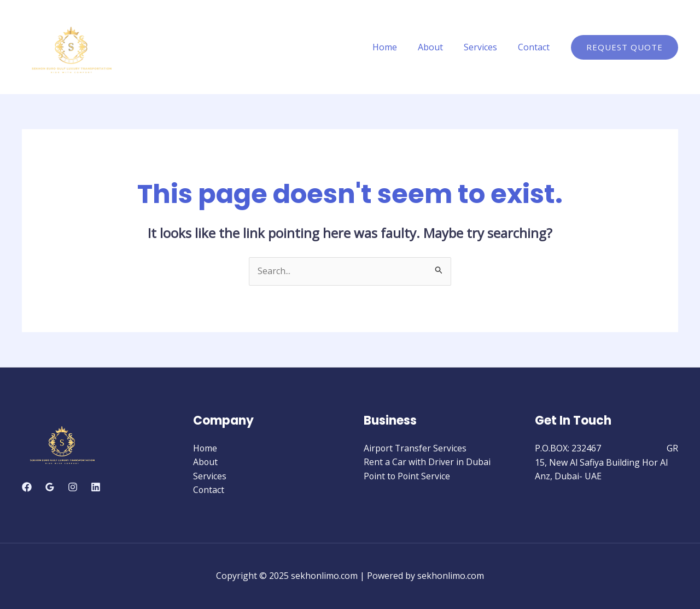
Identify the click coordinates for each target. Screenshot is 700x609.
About (439, 47)
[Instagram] (73, 487)
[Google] (50, 487)
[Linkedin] (96, 487)
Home (396, 47)
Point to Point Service (408, 476)
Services (485, 47)
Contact (535, 47)
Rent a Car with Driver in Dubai (427, 462)
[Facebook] (27, 487)
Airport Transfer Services (416, 448)
